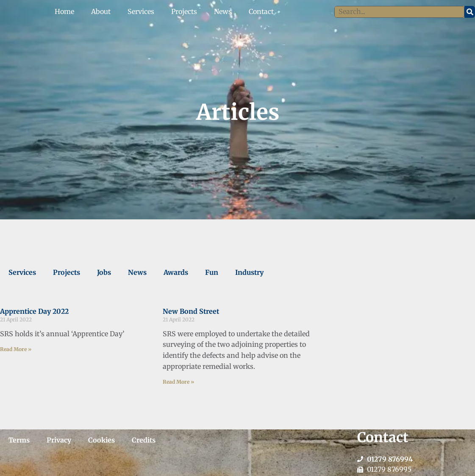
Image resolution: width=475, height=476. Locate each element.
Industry (249, 272)
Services (141, 11)
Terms (19, 440)
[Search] (470, 12)
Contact (261, 11)
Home (64, 11)
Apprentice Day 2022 (34, 311)
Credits (144, 440)
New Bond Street (191, 311)
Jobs (104, 272)
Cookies (101, 440)
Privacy (59, 440)
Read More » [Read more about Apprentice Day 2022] (16, 349)
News (223, 11)
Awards (176, 272)
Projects (184, 11)
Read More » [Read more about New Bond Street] (178, 382)
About (101, 11)
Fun (212, 272)
